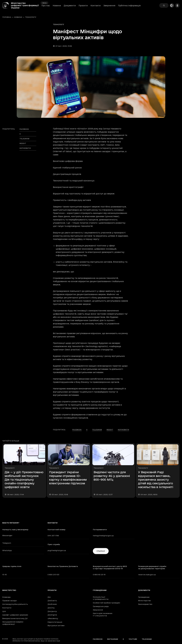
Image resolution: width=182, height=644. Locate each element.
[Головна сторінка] (8, 7)
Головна (7, 17)
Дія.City (51, 608)
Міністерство (9, 590)
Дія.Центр (52, 611)
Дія (49, 597)
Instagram (113, 639)
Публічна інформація (129, 7)
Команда (6, 597)
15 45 (5, 575)
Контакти (96, 7)
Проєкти (83, 7)
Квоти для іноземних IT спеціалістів (103, 614)
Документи (70, 7)
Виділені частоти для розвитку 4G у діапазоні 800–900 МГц (112, 476)
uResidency (53, 618)
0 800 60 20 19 (99, 575)
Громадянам (100, 590)
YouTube (133, 639)
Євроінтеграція (55, 622)
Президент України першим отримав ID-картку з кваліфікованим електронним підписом (68, 478)
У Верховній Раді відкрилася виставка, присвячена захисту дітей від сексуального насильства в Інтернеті (156, 480)
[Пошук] (164, 7)
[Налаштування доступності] (177, 7)
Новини (57, 7)
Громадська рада (101, 606)
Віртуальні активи (56, 625)
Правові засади (9, 601)
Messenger (7, 535)
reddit (23, 143)
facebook (24, 129)
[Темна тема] (172, 7)
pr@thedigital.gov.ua (57, 550)
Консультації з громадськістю (101, 598)
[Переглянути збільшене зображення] (91, 87)
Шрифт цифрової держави (15, 615)
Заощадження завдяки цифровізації (13, 623)
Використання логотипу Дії (15, 618)
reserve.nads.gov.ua (147, 575)
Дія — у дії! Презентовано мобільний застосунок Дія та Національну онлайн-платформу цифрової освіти (24, 480)
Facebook (98, 639)
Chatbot (101, 551)
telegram (24, 139)
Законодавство (145, 604)
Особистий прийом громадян (106, 603)
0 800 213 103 (53, 575)
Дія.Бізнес (52, 604)
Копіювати (25, 148)
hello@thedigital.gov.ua (103, 536)
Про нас (46, 7)
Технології (31, 17)
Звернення (109, 7)
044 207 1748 (53, 536)
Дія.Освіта (52, 601)
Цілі (4, 611)
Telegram (7, 543)
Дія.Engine (52, 615)
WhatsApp (7, 550)
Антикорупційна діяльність (15, 604)
